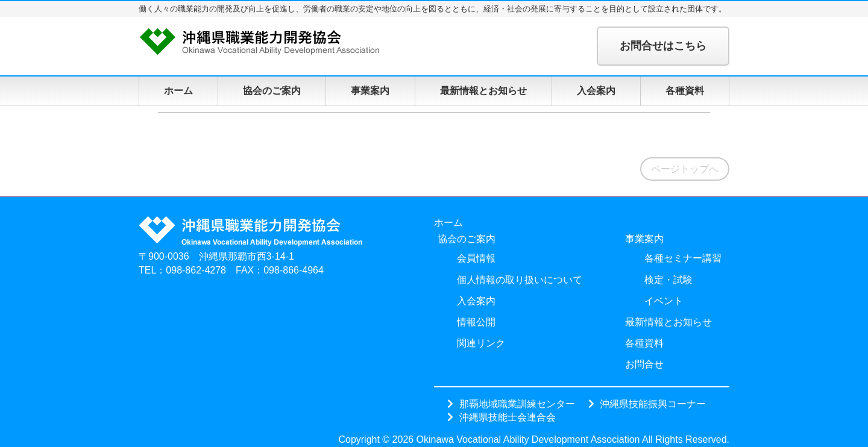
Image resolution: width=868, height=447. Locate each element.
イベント (664, 301)
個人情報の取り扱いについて (520, 280)
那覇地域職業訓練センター (517, 404)
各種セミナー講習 (683, 258)
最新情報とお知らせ (483, 91)
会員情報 (476, 258)
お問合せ (644, 364)
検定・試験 (668, 280)
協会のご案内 (272, 91)
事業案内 (370, 91)
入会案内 (596, 91)
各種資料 (685, 91)
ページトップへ (685, 169)
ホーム (178, 91)
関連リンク (481, 343)
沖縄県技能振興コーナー (653, 404)
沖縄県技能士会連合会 (508, 417)
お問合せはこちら (663, 46)
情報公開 (476, 322)
